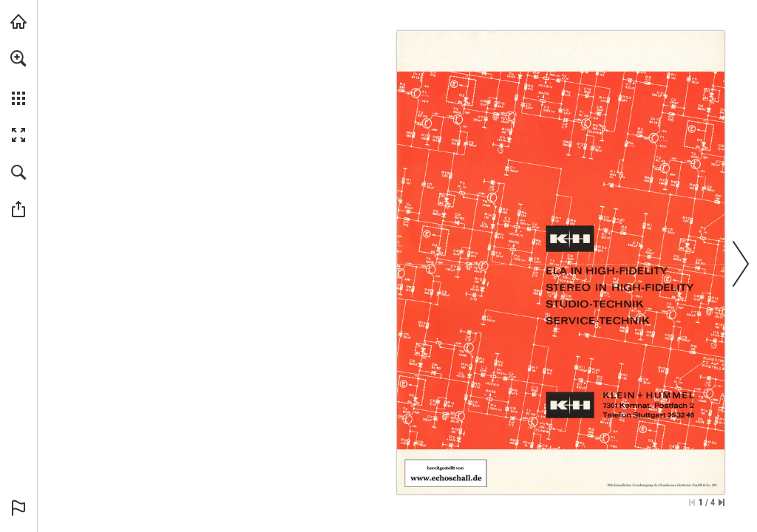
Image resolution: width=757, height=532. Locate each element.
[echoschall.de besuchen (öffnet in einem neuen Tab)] (18, 21)
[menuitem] (18, 78)
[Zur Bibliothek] (446, 473)
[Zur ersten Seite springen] (692, 502)
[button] (18, 58)
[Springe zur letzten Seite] (722, 502)
